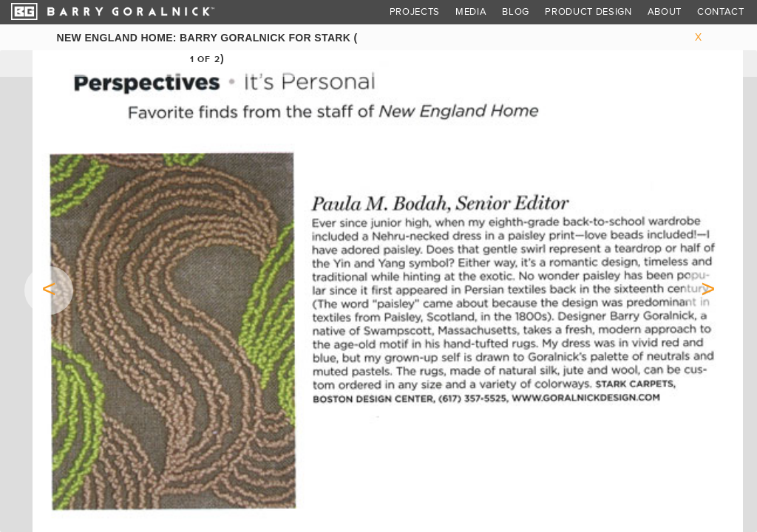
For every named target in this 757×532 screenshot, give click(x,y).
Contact (721, 12)
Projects (415, 12)
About (665, 12)
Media (471, 12)
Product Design (588, 12)
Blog (516, 12)
